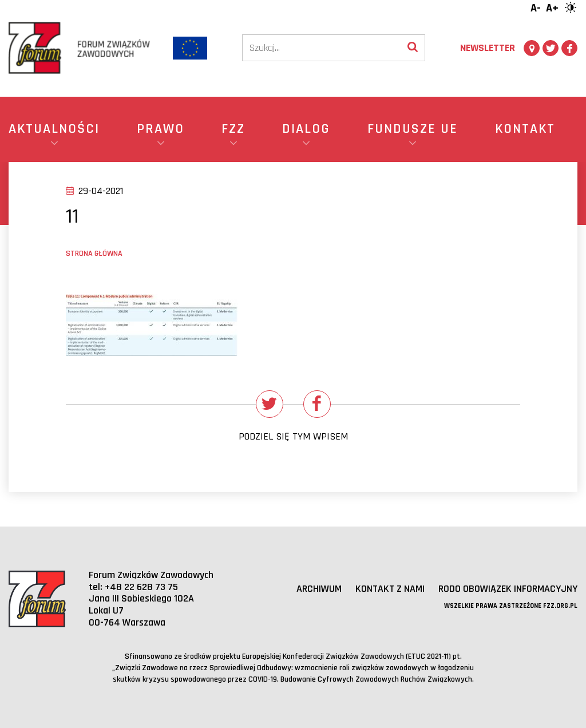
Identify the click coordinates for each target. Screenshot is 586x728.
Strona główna (94, 254)
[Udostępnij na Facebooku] (317, 404)
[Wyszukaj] (413, 48)
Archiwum (319, 589)
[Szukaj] (322, 48)
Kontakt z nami (390, 589)
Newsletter (488, 48)
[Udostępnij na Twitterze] (270, 404)
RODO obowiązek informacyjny (508, 589)
